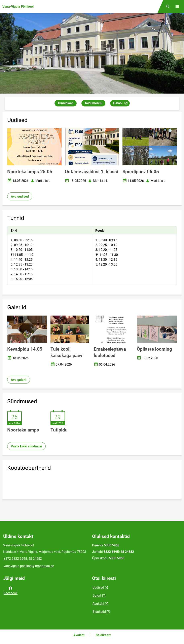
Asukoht (98, 604)
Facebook (11, 590)
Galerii (97, 596)
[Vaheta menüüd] (177, 6)
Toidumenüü (93, 103)
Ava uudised (20, 196)
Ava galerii (19, 380)
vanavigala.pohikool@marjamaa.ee (29, 566)
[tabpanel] (92, 256)
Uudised (98, 587)
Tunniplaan (66, 103)
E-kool (121, 104)
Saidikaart (103, 635)
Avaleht (79, 635)
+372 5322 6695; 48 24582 (23, 559)
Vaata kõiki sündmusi (26, 446)
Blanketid (99, 612)
